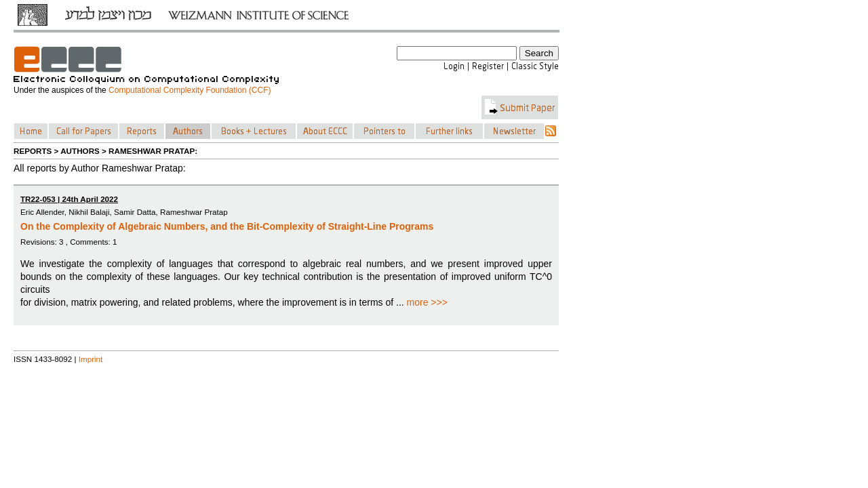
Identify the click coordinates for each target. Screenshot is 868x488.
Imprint (91, 359)
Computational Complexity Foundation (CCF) (190, 90)
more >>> (427, 302)
